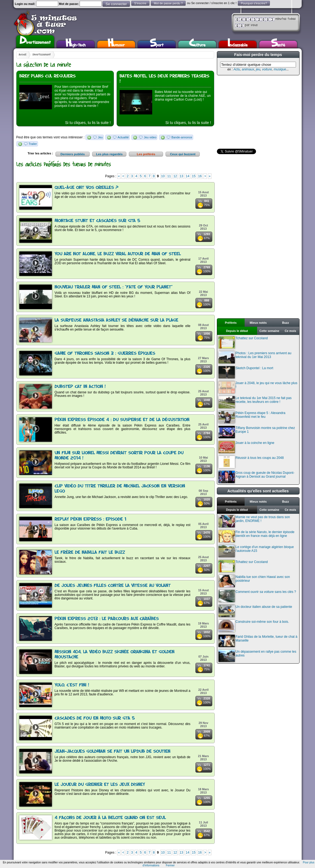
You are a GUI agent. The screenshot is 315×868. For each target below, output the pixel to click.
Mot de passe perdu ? (168, 3)
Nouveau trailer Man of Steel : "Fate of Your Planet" (114, 287)
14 (187, 176)
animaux (248, 69)
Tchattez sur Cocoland (243, 342)
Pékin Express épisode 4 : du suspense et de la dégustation (122, 420)
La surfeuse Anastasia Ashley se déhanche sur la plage (116, 320)
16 (200, 176)
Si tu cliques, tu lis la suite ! (88, 123)
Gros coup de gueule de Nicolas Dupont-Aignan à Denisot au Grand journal (257, 477)
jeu (258, 69)
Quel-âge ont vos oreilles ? (87, 188)
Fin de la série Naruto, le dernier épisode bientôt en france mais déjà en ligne (257, 536)
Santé (278, 44)
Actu (237, 69)
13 (181, 176)
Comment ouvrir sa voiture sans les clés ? (257, 596)
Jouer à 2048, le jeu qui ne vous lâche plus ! (258, 387)
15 (194, 176)
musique (280, 69)
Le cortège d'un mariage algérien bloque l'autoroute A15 (256, 551)
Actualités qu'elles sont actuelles (258, 491)
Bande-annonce (182, 137)
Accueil (23, 55)
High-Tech (76, 44)
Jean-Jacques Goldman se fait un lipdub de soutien (113, 752)
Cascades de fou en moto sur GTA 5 (95, 718)
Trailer (33, 144)
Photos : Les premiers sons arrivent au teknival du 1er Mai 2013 (255, 357)
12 (175, 176)
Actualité (123, 137)
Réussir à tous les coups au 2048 (251, 462)
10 (163, 176)
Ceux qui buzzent (183, 154)
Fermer (170, 865)
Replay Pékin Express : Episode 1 (91, 519)
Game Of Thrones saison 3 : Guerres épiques (105, 354)
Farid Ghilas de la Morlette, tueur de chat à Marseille (258, 641)
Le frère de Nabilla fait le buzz (90, 553)
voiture (267, 69)
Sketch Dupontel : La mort (246, 372)
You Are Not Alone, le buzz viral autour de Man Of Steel (118, 254)
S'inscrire (140, 3)
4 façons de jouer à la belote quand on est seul (110, 818)
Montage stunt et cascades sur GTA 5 (97, 221)
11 (169, 176)
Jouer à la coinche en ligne (247, 447)
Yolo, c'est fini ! (72, 685)
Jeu (100, 137)
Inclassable (238, 44)
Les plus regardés (109, 154)
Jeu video (150, 137)
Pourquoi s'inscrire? (254, 3)
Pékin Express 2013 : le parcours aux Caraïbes (107, 619)
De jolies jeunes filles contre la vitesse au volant (113, 586)
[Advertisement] (258, 112)
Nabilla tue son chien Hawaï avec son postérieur (254, 581)
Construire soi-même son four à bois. (254, 626)
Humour (116, 44)
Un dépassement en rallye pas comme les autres (257, 656)
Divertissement (35, 41)
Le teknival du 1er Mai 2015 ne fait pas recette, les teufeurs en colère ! (255, 402)
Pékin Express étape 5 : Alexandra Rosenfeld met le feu (252, 417)
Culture (197, 44)
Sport (157, 44)
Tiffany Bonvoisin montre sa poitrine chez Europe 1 (257, 432)
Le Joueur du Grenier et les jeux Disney (100, 785)
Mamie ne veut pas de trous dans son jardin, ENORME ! (254, 521)
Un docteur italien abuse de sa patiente (255, 611)
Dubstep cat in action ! (80, 387)
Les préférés (146, 154)
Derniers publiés (73, 154)
